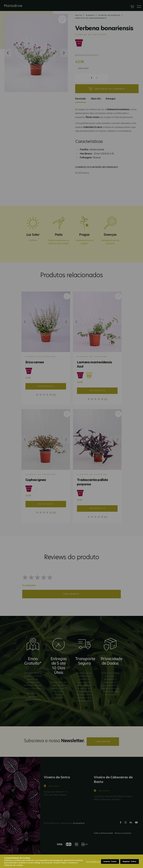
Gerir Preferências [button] (93, 862)
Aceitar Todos (130, 861)
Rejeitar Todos (110, 861)
